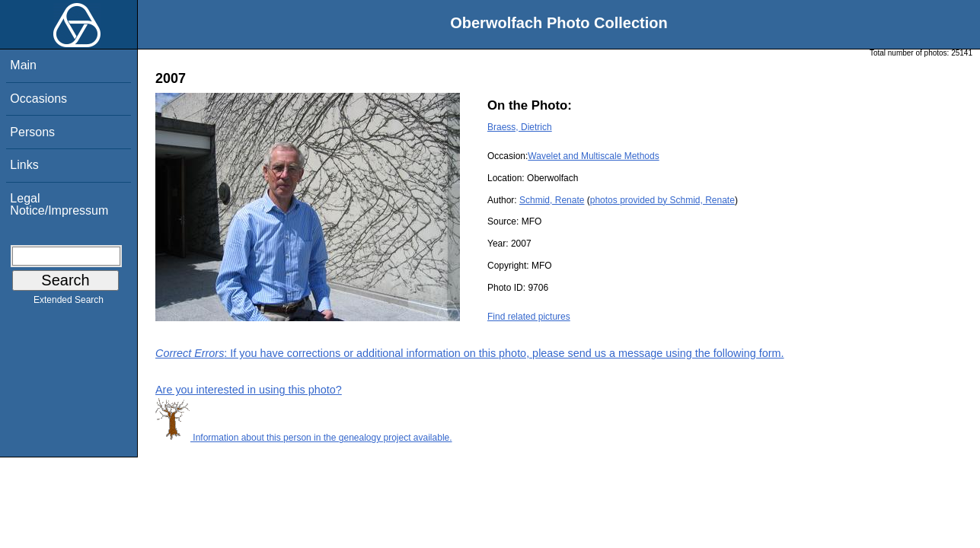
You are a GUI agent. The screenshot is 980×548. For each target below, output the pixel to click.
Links (24, 165)
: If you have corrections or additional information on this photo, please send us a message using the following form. (470, 353)
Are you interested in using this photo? (249, 390)
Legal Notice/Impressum (59, 204)
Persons (32, 132)
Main (23, 65)
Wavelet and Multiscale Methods (593, 156)
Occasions (38, 99)
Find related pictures (529, 317)
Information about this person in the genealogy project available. (304, 438)
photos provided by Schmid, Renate (662, 200)
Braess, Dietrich (520, 127)
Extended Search (69, 303)
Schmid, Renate (552, 200)
